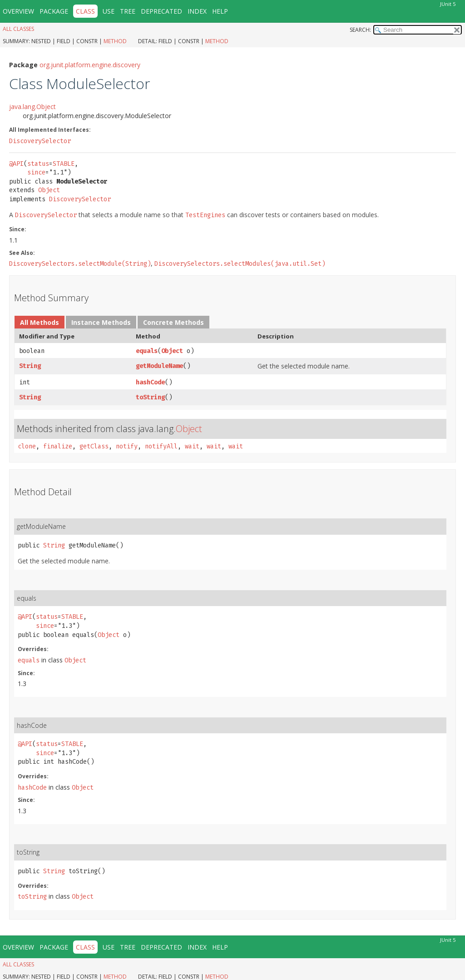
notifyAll (161, 446)
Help (220, 11)
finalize (58, 446)
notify (127, 446)
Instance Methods (101, 322)
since (36, 172)
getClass (94, 446)
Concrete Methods (173, 322)
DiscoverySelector (40, 141)
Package (54, 11)
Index (197, 11)
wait (192, 446)
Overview (18, 11)
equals (147, 351)
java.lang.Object (32, 107)
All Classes (18, 29)
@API (16, 164)
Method (115, 41)
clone (27, 446)
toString (150, 397)
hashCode (150, 382)
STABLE (64, 164)
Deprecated (161, 11)
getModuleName (159, 366)
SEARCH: (360, 30)
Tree (128, 11)
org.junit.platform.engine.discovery (90, 65)
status (38, 164)
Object (49, 190)
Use (109, 11)
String (30, 366)
